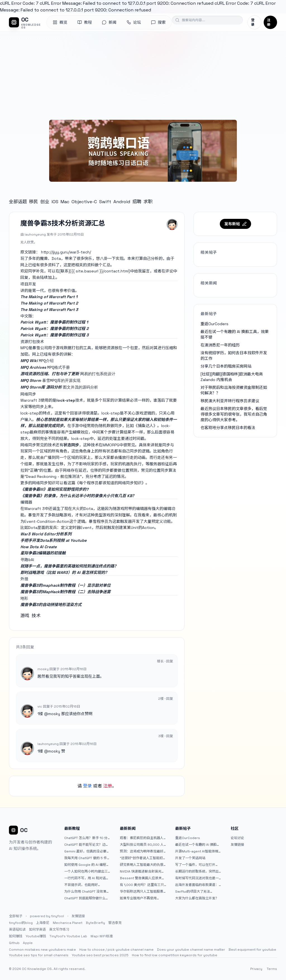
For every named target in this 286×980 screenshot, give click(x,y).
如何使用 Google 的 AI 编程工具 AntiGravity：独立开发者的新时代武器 (87, 865)
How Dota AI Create (39, 547)
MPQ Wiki (29, 361)
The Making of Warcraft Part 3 (49, 310)
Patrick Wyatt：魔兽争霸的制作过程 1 (54, 322)
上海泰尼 (43, 923)
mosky (54, 714)
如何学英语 (37, 929)
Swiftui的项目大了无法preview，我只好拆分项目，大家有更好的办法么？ (197, 892)
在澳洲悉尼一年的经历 (220, 345)
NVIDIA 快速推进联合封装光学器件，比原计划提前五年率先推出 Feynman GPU (142, 871)
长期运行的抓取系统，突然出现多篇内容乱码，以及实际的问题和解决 (197, 871)
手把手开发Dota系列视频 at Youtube (53, 540)
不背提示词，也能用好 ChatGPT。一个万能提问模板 (86, 885)
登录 (253, 22)
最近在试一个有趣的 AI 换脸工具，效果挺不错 (198, 845)
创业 (45, 202)
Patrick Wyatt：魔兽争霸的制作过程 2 (54, 329)
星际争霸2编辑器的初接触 (43, 553)
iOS (55, 202)
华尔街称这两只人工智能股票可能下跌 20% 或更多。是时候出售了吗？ (143, 892)
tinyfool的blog (21, 923)
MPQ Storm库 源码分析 (41, 387)
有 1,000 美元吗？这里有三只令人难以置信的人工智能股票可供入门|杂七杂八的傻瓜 (142, 885)
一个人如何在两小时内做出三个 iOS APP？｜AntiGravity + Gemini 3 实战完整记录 (86, 871)
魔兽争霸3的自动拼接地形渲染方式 (51, 605)
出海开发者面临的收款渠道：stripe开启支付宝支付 (197, 885)
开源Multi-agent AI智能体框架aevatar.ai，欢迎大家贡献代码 (198, 851)
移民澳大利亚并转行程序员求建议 (230, 401)
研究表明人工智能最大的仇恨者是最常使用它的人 (142, 865)
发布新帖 (235, 224)
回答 (74, 413)
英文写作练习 (59, 929)
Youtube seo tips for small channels (39, 955)
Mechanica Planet (68, 923)
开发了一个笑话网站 (190, 858)
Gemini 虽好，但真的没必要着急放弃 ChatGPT (87, 851)
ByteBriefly (95, 923)
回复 (170, 661)
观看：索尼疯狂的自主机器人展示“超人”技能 (142, 838)
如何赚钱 (16, 936)
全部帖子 (16, 916)
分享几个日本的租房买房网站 (226, 366)
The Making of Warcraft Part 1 (49, 297)
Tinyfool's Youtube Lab (68, 936)
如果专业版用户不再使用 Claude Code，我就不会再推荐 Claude (142, 898)
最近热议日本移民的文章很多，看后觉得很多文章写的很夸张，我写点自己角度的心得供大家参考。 (234, 414)
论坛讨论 (237, 838)
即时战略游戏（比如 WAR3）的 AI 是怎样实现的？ (65, 572)
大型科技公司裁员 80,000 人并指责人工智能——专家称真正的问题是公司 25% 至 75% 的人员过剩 (143, 845)
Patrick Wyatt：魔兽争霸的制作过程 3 (55, 335)
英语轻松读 (17, 929)
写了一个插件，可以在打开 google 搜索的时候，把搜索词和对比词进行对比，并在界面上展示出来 (198, 865)
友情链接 (237, 845)
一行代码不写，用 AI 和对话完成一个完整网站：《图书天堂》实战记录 (87, 878)
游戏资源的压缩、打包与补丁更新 (50, 374)
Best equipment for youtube (252, 950)
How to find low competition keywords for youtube (175, 955)
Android (122, 202)
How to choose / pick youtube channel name (116, 950)
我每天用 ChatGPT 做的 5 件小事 (87, 858)
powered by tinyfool (47, 916)
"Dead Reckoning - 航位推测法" (53, 476)
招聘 (137, 202)
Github (14, 943)
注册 (269, 22)
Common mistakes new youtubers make (42, 950)
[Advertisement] (143, 73)
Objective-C (84, 202)
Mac (65, 202)
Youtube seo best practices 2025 (100, 955)
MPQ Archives (33, 367)
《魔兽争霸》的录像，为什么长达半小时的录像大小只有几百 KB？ (78, 496)
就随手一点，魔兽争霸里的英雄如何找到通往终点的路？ (69, 566)
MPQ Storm (31, 380)
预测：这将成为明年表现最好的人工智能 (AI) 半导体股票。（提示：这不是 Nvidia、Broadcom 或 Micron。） (142, 851)
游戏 (25, 616)
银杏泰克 (115, 923)
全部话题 (18, 202)
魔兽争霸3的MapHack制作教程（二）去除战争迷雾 (65, 592)
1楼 (40, 714)
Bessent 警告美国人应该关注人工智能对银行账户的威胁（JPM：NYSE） (142, 878)
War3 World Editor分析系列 (46, 534)
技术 (36, 616)
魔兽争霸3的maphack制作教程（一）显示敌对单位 (65, 585)
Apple (28, 943)
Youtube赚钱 (36, 936)
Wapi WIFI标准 (102, 936)
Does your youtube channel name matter (191, 950)
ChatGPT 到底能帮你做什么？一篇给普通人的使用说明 (87, 898)
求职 (148, 202)
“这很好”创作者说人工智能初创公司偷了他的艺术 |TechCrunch (143, 858)
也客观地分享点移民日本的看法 (228, 428)
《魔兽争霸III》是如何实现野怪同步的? (54, 489)
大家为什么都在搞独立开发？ (197, 898)
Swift (105, 202)
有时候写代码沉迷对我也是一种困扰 (197, 878)
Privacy (256, 969)
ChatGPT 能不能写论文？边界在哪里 (87, 845)
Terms (272, 969)
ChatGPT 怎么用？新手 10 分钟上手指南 (86, 838)
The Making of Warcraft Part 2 (49, 303)
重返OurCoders (214, 324)
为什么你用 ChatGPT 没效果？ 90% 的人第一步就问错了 (87, 892)
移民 (34, 202)
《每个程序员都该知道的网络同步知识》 (110, 483)
